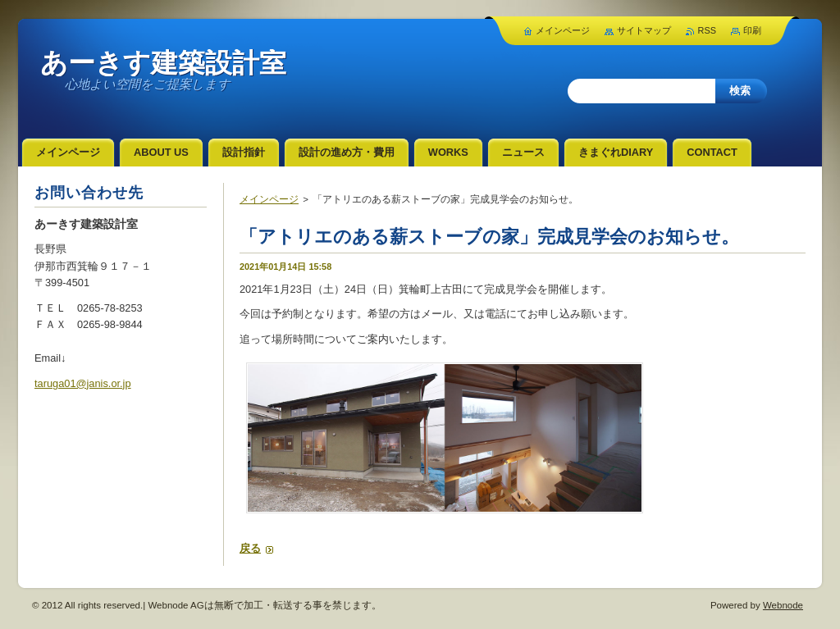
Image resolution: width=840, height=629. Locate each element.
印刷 (752, 30)
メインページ (269, 199)
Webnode (783, 605)
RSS (707, 30)
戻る (250, 548)
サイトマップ (644, 30)
